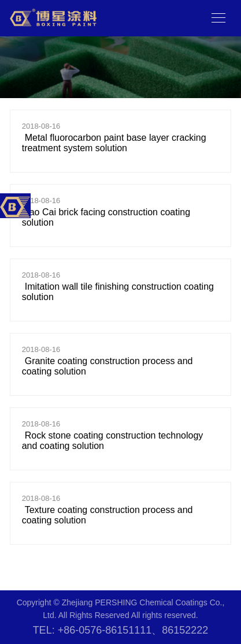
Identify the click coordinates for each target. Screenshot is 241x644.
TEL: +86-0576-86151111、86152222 (121, 630)
